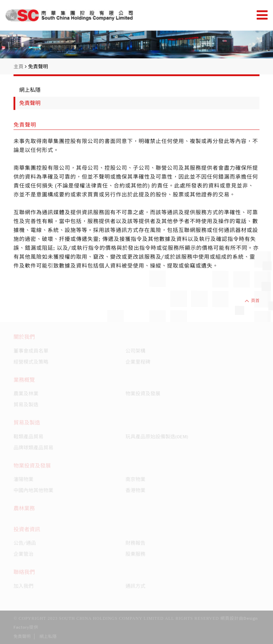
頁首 (252, 301)
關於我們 (24, 337)
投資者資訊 (27, 529)
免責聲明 (38, 67)
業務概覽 (24, 380)
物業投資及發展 (32, 466)
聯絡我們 (24, 572)
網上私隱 (30, 90)
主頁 (20, 67)
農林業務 (24, 508)
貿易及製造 (27, 423)
